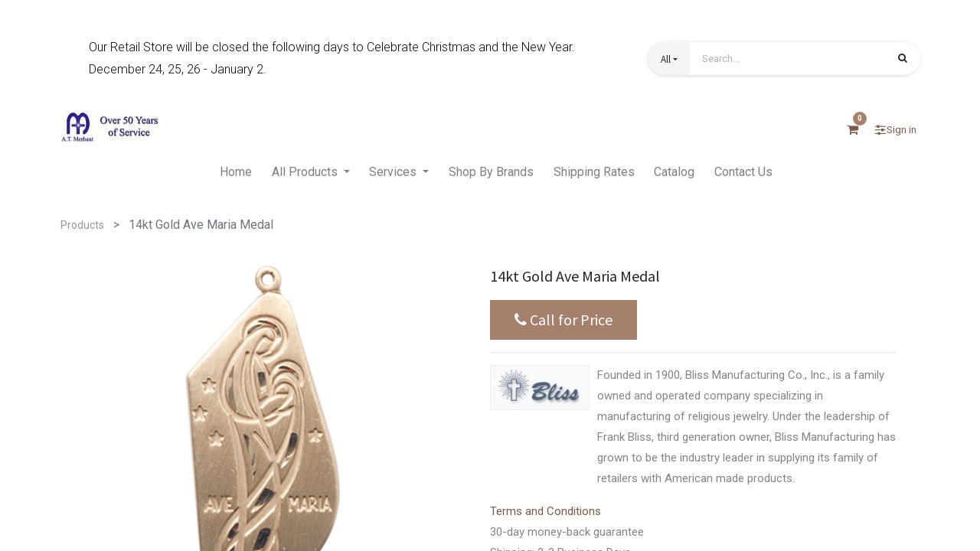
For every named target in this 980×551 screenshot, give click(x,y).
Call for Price (563, 320)
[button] (669, 59)
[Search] (903, 60)
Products (82, 225)
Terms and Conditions (546, 511)
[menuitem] (236, 173)
